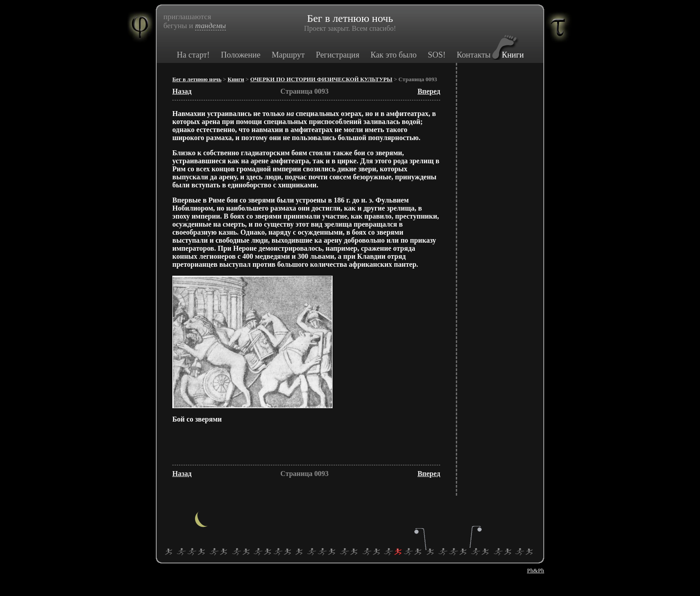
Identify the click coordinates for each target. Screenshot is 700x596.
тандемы (210, 26)
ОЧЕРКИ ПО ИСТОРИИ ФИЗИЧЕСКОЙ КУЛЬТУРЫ (321, 79)
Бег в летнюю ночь (197, 79)
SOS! (437, 55)
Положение (241, 55)
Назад (182, 91)
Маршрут (288, 55)
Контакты (474, 55)
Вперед (429, 91)
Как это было (394, 55)
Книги (513, 55)
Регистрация (337, 55)
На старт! (193, 55)
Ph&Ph (535, 570)
